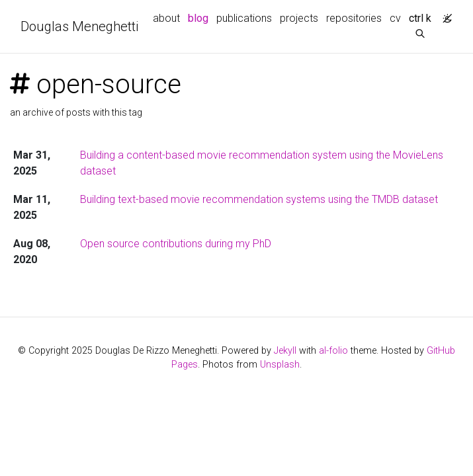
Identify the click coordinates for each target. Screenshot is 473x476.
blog (198, 18)
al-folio (333, 351)
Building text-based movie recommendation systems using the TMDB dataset (259, 199)
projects (299, 18)
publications (244, 18)
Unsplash (280, 365)
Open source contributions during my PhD (176, 244)
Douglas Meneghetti (79, 26)
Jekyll (285, 351)
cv (395, 18)
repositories (354, 18)
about (166, 18)
